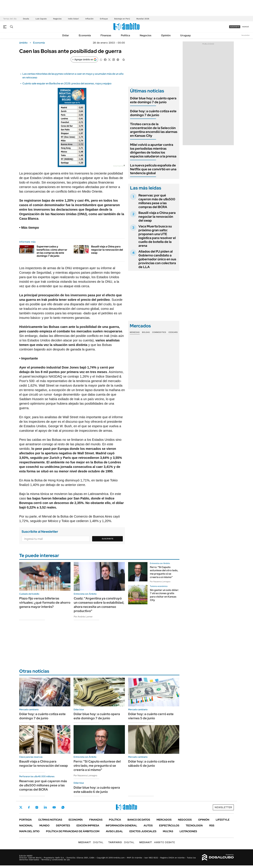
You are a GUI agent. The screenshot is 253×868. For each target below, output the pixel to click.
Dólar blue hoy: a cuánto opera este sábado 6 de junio (97, 790)
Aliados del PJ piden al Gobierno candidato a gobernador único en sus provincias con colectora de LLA (157, 259)
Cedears (173, 332)
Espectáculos (169, 826)
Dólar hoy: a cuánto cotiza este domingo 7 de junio (153, 113)
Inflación (89, 19)
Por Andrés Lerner (83, 617)
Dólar (66, 35)
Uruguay (185, 35)
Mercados (164, 820)
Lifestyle (223, 820)
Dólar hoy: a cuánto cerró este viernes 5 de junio (151, 716)
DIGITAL (91, 842)
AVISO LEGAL (114, 831)
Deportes (63, 826)
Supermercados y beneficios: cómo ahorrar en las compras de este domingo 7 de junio (52, 251)
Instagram (37, 807)
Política (125, 35)
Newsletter (246, 35)
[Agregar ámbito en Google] (84, 60)
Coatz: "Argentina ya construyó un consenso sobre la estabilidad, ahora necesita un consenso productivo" (99, 605)
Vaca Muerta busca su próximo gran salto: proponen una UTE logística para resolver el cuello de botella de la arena (157, 236)
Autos (148, 826)
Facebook (29, 807)
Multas (168, 831)
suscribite (235, 27)
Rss (212, 826)
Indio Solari (73, 19)
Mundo (44, 826)
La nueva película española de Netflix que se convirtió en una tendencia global (153, 169)
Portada (25, 820)
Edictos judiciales (143, 831)
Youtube (54, 807)
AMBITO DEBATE (157, 842)
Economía (85, 35)
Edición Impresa (88, 826)
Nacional (26, 826)
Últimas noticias (50, 820)
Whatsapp (63, 807)
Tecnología (194, 826)
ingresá (245, 27)
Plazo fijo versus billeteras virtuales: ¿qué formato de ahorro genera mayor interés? (45, 603)
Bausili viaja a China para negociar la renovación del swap (107, 250)
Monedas (135, 332)
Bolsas (146, 332)
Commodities (159, 332)
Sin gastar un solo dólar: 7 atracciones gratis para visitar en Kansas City (164, 595)
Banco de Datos (139, 820)
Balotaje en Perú (122, 19)
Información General (121, 826)
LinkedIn (45, 807)
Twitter (21, 807)
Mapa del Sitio (29, 831)
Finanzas (106, 35)
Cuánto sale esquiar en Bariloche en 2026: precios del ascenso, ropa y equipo (67, 83)
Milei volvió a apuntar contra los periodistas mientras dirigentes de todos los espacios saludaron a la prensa (153, 150)
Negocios (57, 19)
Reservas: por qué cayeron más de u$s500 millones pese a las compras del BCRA (157, 201)
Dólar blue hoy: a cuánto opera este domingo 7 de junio (153, 100)
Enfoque (104, 19)
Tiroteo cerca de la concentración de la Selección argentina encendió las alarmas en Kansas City (154, 130)
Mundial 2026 (143, 19)
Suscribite (108, 539)
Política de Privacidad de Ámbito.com (73, 831)
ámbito (23, 43)
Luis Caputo (41, 19)
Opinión (166, 35)
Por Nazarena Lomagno (160, 582)
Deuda (26, 19)
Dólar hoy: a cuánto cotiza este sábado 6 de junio (151, 763)
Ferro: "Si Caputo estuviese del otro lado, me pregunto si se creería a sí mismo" (164, 572)
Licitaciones (188, 831)
